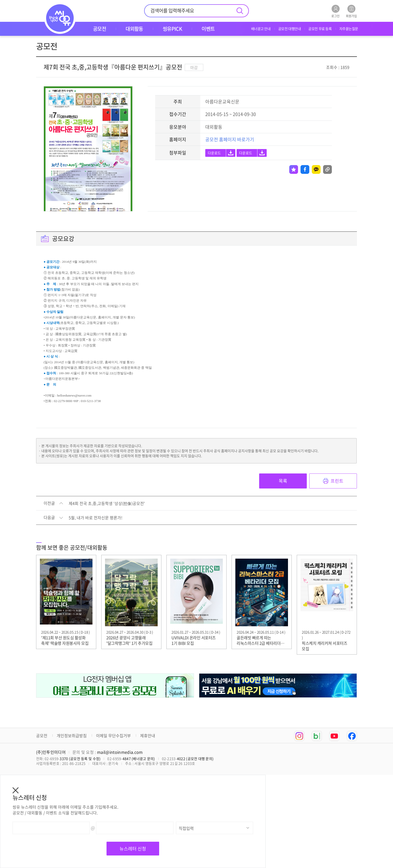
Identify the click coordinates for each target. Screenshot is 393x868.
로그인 (335, 11)
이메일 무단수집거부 (113, 735)
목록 (283, 481)
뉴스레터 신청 (133, 849)
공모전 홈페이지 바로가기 (230, 139)
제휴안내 (148, 735)
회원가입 (351, 11)
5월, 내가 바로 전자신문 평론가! (95, 518)
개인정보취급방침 (72, 735)
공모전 (42, 735)
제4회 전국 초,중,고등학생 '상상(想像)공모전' (107, 504)
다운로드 (214, 153)
